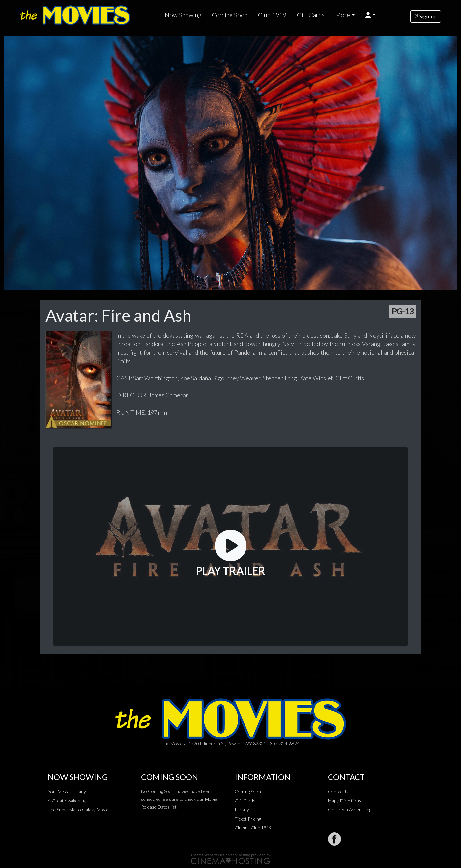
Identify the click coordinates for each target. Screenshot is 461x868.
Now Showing (183, 15)
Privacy (242, 810)
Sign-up (426, 16)
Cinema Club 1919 (253, 828)
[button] (371, 15)
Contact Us (339, 791)
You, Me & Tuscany (67, 791)
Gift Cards (311, 15)
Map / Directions (345, 801)
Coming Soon (230, 15)
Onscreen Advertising (350, 810)
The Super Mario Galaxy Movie (78, 810)
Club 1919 (272, 15)
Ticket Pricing (248, 819)
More (343, 15)
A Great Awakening (67, 801)
